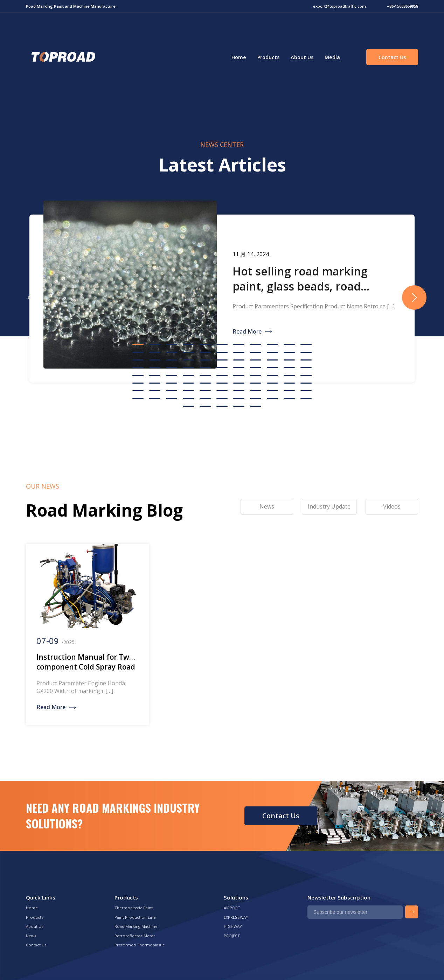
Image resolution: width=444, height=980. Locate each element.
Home (239, 57)
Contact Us (392, 57)
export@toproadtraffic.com (339, 6)
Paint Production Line (135, 917)
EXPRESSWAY (236, 917)
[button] (414, 297)
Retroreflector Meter (135, 936)
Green (62, 57)
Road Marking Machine (136, 926)
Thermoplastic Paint (134, 908)
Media (332, 57)
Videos (392, 506)
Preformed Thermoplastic (140, 945)
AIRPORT (232, 908)
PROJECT (232, 936)
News (31, 936)
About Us (302, 57)
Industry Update (329, 506)
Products (268, 57)
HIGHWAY (233, 926)
